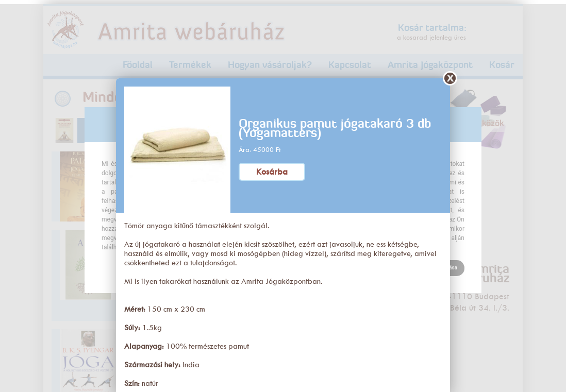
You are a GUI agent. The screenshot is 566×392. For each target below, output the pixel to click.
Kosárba (272, 167)
